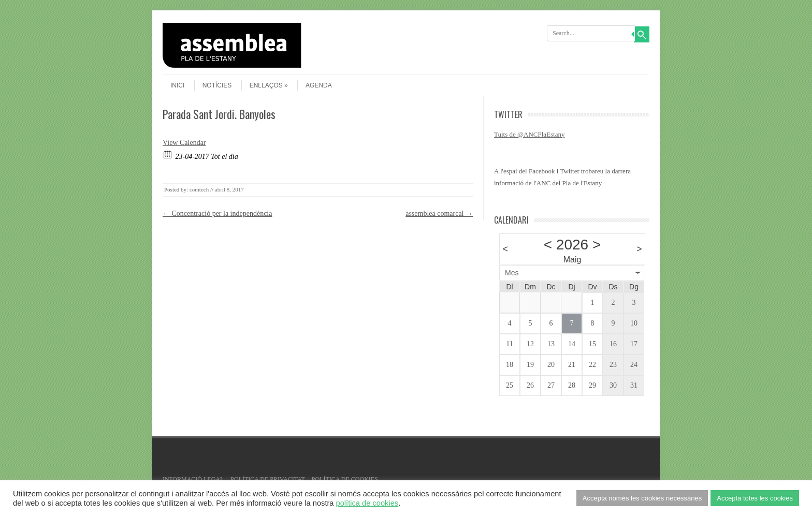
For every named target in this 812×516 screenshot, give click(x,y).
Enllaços (269, 85)
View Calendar (184, 143)
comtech (199, 189)
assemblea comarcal (439, 213)
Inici (177, 85)
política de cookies (367, 503)
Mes (512, 273)
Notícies (217, 85)
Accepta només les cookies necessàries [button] (642, 498)
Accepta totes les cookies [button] (755, 498)
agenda (319, 85)
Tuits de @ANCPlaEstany (529, 134)
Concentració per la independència (217, 213)
